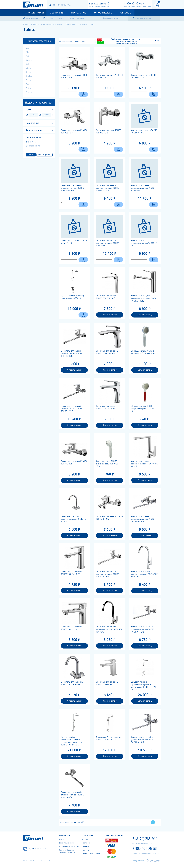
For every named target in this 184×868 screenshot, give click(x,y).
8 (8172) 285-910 (99, 4)
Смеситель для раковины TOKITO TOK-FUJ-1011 (107, 352)
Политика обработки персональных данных (67, 851)
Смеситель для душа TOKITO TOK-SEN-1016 (144, 76)
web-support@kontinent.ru (99, 7)
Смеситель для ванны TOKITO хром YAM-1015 (74, 242)
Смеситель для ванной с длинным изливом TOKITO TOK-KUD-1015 (143, 740)
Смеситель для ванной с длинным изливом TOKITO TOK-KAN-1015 (108, 574)
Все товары (33, 142)
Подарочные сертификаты (69, 847)
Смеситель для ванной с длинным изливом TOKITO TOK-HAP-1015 (108, 188)
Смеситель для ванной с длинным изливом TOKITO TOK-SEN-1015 (72, 409)
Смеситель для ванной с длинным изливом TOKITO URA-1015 (143, 188)
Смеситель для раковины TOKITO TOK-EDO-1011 (72, 683)
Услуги (61, 839)
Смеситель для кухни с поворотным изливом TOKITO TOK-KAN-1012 (144, 298)
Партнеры (86, 843)
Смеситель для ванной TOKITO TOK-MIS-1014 (74, 463)
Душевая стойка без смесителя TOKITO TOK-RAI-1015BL (110, 738)
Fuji (27, 56)
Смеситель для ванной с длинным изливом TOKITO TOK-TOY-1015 (72, 795)
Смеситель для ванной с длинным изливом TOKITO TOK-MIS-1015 (72, 354)
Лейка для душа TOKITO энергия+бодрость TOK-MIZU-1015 (144, 409)
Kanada (29, 60)
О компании (56, 13)
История (85, 839)
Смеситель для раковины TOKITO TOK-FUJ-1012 (107, 297)
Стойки (29, 92)
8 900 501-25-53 (134, 4)
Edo (27, 52)
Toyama (29, 84)
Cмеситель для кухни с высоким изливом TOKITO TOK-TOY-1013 (110, 629)
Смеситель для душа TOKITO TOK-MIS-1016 (109, 132)
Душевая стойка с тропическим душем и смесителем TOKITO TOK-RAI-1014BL (144, 686)
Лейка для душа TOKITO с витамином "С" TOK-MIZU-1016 (145, 352)
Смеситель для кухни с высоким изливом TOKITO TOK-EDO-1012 (74, 519)
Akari (28, 48)
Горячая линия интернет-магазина (138, 7)
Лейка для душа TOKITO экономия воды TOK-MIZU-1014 (108, 464)
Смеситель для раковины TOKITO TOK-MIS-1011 (72, 628)
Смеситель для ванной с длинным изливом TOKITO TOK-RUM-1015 (143, 629)
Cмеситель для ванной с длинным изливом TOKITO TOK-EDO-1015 (143, 519)
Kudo (28, 64)
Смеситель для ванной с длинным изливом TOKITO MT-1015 (145, 243)
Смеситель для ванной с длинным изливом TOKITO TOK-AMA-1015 (72, 188)
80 (79, 822)
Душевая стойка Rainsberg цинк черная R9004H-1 (72, 297)
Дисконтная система (66, 843)
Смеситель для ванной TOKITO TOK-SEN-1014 (109, 76)
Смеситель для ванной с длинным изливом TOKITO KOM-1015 (108, 243)
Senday (29, 76)
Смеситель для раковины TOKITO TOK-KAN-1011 (72, 573)
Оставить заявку (110, 315)
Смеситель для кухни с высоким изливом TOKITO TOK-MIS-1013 (145, 464)
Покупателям (78, 13)
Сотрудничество (102, 13)
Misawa (29, 68)
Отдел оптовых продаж (91, 854)
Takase (29, 80)
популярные (80, 41)
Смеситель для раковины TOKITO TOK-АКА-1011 (107, 683)
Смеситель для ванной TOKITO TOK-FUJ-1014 (74, 76)
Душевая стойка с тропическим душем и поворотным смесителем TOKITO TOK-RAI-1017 (72, 741)
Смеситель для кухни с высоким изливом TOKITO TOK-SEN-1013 (145, 574)
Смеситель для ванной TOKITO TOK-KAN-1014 (109, 518)
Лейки (28, 88)
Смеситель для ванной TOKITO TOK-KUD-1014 (74, 132)
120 (82, 822)
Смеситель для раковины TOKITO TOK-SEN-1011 (107, 407)
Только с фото (34, 146)
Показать (31, 155)
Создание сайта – (139, 861)
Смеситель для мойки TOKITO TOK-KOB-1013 (144, 132)
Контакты (125, 13)
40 (75, 822)
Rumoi (28, 72)
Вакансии (86, 847)
